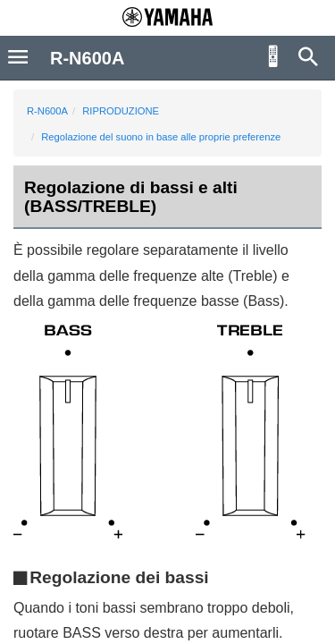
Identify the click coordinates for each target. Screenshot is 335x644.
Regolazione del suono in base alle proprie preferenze (161, 137)
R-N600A (47, 111)
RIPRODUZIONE (121, 111)
